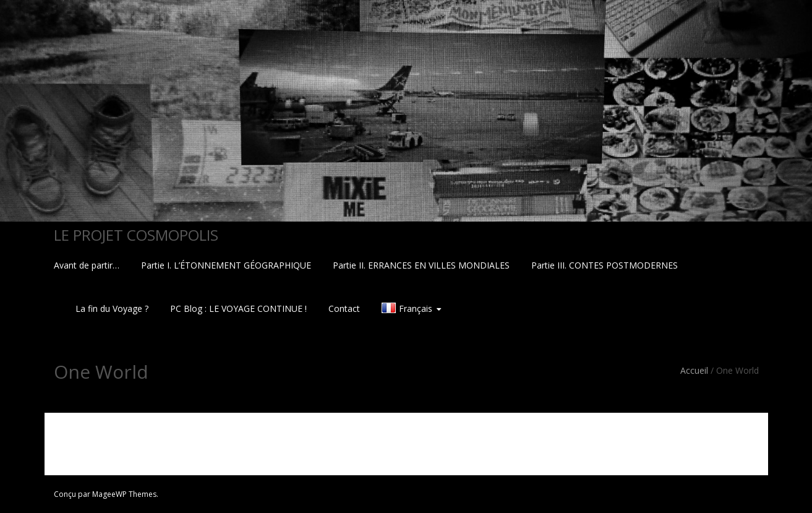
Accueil (694, 370)
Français (416, 308)
